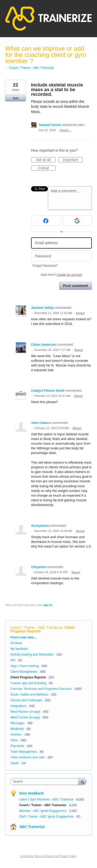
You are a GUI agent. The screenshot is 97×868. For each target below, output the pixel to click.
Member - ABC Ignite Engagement (43, 811)
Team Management (24, 752)
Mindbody (17, 729)
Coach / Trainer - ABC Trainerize (36, 627)
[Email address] (61, 243)
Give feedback (31, 793)
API (13, 660)
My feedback (19, 649)
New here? (61, 275)
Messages (17, 723)
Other (14, 740)
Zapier (15, 763)
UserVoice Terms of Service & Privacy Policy (48, 856)
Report (80, 313)
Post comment (76, 286)
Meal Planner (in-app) (25, 712)
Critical (47, 168)
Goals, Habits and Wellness (29, 695)
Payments (17, 746)
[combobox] (46, 782)
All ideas (16, 643)
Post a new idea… (24, 637)
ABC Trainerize (32, 827)
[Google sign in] (77, 221)
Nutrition (16, 735)
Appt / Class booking (25, 666)
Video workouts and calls (28, 757)
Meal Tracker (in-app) (25, 717)
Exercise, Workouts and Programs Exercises (41, 689)
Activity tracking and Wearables (32, 655)
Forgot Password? (45, 266)
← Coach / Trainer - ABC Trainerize (29, 68)
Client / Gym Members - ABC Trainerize (47, 799)
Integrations (18, 706)
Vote (15, 98)
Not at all (46, 160)
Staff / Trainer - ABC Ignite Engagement (47, 817)
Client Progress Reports (28, 677)
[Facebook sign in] (46, 221)
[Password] (61, 256)
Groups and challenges (26, 700)
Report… (65, 130)
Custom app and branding (28, 683)
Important (73, 160)
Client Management (24, 672)
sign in (48, 605)
